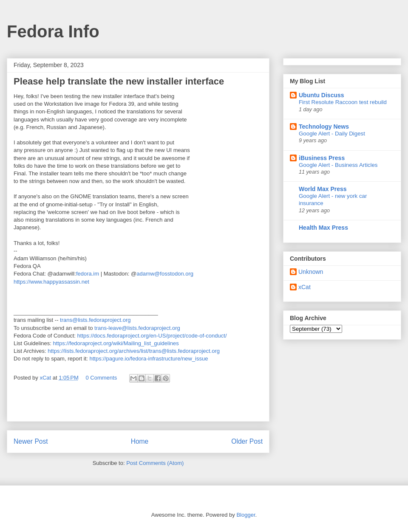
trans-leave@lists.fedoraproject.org (137, 328)
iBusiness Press (322, 158)
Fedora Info (53, 31)
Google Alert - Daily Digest (332, 134)
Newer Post (31, 441)
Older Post (247, 441)
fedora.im (88, 274)
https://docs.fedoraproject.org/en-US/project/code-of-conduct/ (152, 336)
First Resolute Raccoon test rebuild (343, 102)
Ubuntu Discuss (322, 95)
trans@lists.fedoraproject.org (95, 320)
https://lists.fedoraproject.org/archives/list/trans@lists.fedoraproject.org (134, 351)
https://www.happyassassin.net (51, 282)
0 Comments (102, 378)
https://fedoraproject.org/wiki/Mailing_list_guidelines (116, 343)
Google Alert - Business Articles (338, 165)
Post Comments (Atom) (155, 463)
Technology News (324, 127)
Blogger (246, 515)
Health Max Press (323, 228)
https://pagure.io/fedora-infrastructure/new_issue (149, 359)
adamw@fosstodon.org (165, 274)
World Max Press (323, 189)
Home (140, 441)
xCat (305, 287)
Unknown (311, 272)
